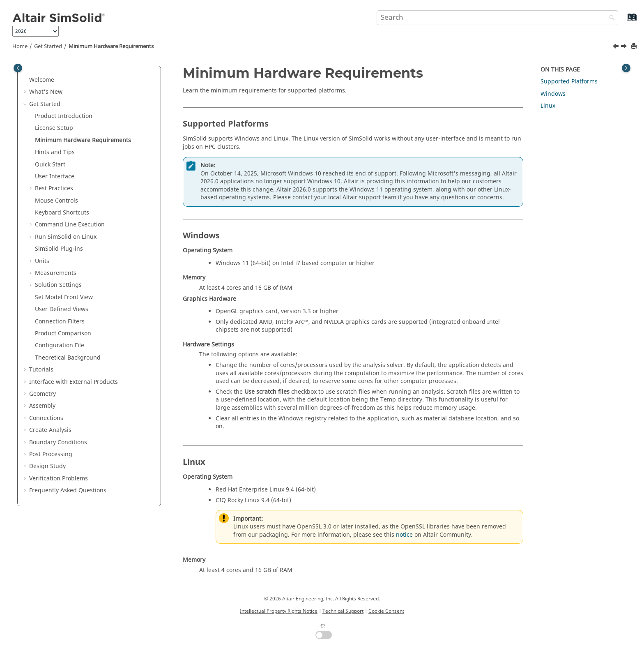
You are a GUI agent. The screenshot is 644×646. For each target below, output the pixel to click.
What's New (46, 92)
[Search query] (497, 18)
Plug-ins (59, 249)
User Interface (55, 176)
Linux (548, 106)
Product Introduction (64, 116)
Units (42, 261)
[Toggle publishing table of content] (18, 68)
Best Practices (54, 188)
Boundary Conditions (58, 442)
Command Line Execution (70, 225)
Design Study (47, 466)
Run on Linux (66, 237)
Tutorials (41, 370)
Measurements (56, 273)
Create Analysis (50, 430)
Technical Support (343, 611)
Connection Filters (60, 322)
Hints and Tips (55, 152)
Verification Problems (59, 479)
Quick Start (50, 165)
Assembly (42, 406)
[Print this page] (635, 47)
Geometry (43, 394)
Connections (46, 418)
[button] (26, 80)
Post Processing (51, 454)
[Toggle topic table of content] (626, 68)
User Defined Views (62, 309)
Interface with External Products (74, 382)
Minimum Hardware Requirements (111, 46)
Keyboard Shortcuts (62, 213)
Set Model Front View (64, 297)
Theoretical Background (68, 358)
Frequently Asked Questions (68, 490)
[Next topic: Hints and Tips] (625, 47)
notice (404, 535)
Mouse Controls (56, 201)
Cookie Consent (386, 611)
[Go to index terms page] (623, 21)
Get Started (48, 46)
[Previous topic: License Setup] (616, 47)
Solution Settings (58, 285)
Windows (553, 94)
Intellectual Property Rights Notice (279, 611)
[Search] (610, 18)
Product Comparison (63, 333)
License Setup (54, 128)
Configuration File (60, 345)
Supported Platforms (569, 82)
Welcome (42, 80)
